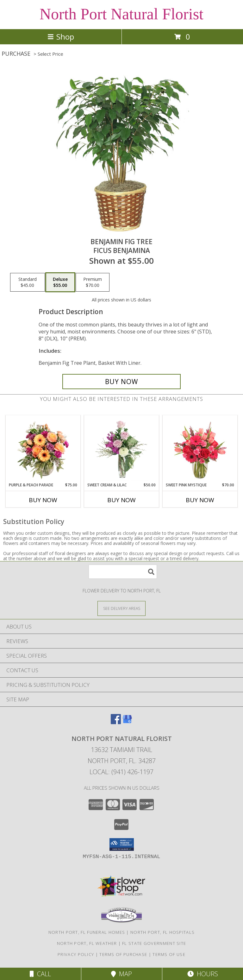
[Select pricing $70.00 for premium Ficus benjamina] (93, 282)
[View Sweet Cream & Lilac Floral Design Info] (122, 449)
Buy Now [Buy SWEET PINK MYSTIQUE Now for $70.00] (200, 500)
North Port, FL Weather (87, 943)
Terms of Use (169, 954)
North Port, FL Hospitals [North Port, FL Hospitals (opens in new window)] (162, 932)
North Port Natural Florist (121, 14)
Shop (61, 37)
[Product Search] (123, 572)
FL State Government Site (154, 943)
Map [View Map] (121, 974)
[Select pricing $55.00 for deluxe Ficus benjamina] (60, 282)
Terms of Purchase (123, 954)
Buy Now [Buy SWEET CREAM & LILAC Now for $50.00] (121, 500)
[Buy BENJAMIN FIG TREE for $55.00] (121, 382)
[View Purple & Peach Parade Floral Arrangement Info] (43, 449)
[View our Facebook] (116, 722)
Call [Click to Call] (40, 974)
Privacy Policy (76, 954)
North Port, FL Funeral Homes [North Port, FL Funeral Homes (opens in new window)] (87, 932)
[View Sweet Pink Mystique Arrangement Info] (200, 449)
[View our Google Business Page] (127, 722)
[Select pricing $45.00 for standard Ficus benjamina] (28, 282)
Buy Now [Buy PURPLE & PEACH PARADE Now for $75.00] (43, 500)
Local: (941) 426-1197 (121, 772)
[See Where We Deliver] (121, 608)
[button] (122, 844)
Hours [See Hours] (203, 974)
